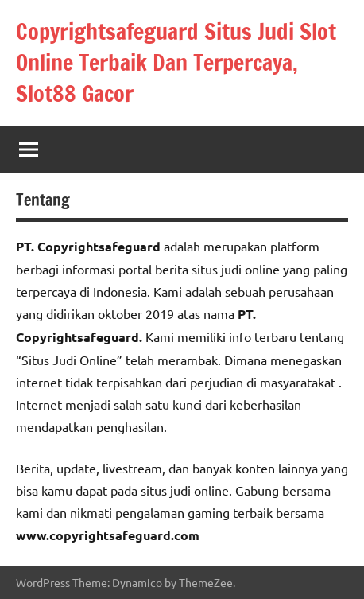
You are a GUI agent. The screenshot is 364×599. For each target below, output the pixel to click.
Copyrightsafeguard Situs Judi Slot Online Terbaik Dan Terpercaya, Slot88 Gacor (176, 62)
